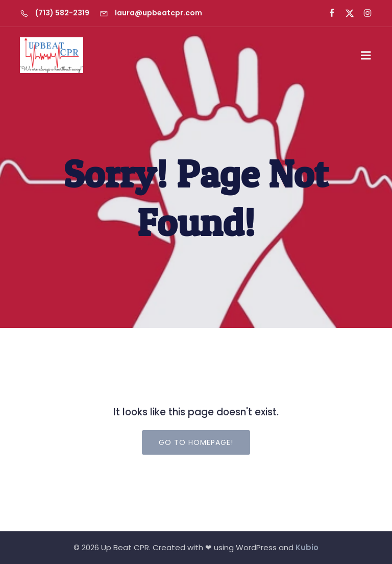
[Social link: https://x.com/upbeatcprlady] (345, 13)
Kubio (307, 547)
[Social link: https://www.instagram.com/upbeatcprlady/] (363, 13)
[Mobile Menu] (366, 56)
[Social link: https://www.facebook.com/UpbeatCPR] (327, 13)
